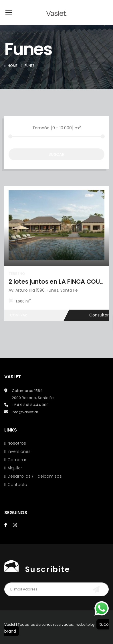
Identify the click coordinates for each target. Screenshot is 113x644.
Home (13, 74)
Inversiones (19, 460)
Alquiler (15, 477)
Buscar (57, 163)
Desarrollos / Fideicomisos (35, 485)
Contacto (17, 493)
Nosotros (17, 452)
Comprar (17, 468)
